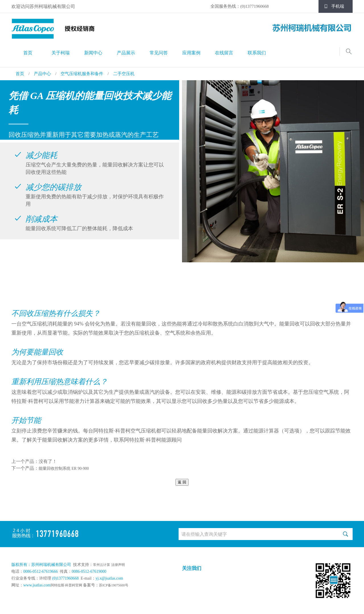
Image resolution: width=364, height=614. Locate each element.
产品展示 (126, 53)
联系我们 (257, 53)
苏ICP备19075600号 (114, 585)
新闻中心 (93, 53)
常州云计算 (102, 565)
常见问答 (159, 53)
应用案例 (191, 53)
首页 (28, 53)
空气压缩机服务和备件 (82, 74)
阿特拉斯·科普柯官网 (66, 585)
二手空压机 (124, 74)
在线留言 (224, 53)
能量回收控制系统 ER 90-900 (64, 468)
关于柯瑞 (61, 53)
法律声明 (118, 565)
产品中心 (42, 74)
